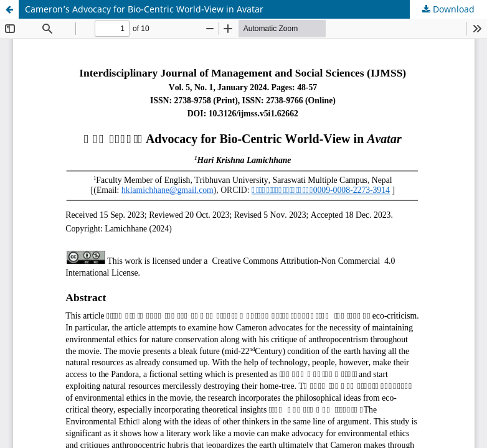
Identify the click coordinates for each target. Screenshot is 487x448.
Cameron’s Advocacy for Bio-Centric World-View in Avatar (144, 9)
